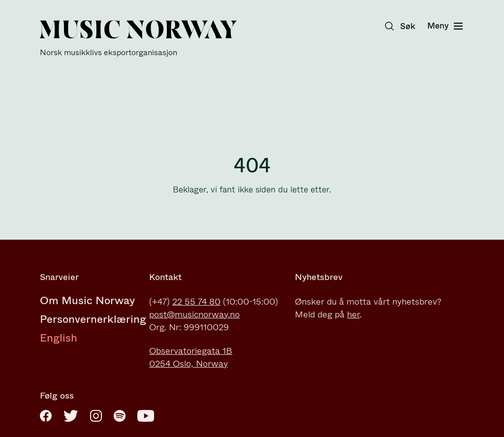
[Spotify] (120, 416)
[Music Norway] (138, 39)
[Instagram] (96, 416)
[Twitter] (71, 416)
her (353, 314)
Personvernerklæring (93, 319)
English (59, 338)
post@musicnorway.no (194, 314)
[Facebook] (46, 416)
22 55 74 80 (196, 302)
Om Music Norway (87, 300)
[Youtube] (146, 416)
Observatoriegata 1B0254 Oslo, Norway (191, 357)
